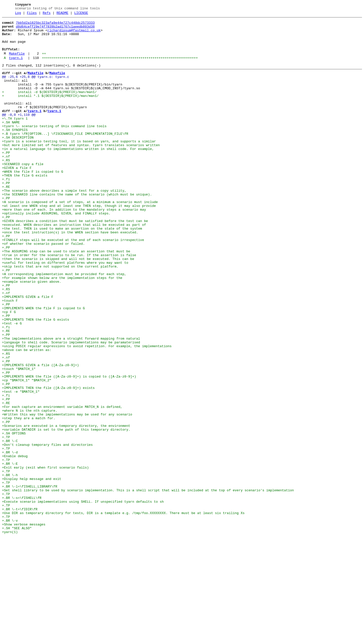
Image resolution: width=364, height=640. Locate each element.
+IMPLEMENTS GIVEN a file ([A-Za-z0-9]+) (40, 434)
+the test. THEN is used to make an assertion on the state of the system (72, 270)
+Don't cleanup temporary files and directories (47, 530)
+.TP (6, 521)
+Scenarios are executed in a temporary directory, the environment (66, 507)
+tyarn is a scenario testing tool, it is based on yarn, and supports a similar (79, 166)
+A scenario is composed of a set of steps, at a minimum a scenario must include (80, 238)
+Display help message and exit (32, 571)
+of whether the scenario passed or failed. (43, 289)
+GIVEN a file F (17, 197)
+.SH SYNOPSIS (15, 152)
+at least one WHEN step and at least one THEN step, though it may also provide (79, 243)
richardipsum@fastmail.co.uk (74, 34)
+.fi (6, 211)
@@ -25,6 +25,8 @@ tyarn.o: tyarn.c (36, 88)
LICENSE (81, 14)
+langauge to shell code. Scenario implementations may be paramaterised (71, 407)
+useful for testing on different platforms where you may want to (65, 311)
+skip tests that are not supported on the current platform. (60, 316)
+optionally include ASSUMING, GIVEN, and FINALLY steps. (56, 252)
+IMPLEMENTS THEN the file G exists (36, 380)
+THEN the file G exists (25, 207)
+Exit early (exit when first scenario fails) (45, 557)
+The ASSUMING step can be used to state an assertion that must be (66, 298)
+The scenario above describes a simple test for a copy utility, (64, 225)
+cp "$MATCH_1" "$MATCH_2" (27, 452)
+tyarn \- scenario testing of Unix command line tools (54, 147)
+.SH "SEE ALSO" (17, 630)
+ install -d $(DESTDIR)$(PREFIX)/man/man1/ (49, 106)
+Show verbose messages (24, 625)
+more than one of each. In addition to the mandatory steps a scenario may (74, 248)
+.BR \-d (10, 539)
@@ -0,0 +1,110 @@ (19, 134)
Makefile (17, 62)
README (62, 14)
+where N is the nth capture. (30, 489)
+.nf (6, 184)
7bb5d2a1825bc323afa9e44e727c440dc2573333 (55, 25)
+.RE (6, 220)
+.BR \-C (10, 525)
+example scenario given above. (32, 334)
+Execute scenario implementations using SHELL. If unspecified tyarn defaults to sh (83, 598)
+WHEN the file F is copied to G (33, 202)
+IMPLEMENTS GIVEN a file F (28, 352)
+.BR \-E (10, 553)
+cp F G (9, 370)
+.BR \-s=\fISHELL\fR (22, 593)
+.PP (6, 179)
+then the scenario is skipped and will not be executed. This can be (68, 307)
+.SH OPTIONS (14, 516)
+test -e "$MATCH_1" (21, 466)
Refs (47, 14)
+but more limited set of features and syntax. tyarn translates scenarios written (81, 170)
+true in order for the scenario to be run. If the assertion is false (69, 302)
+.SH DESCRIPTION (18, 161)
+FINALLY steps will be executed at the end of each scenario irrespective (73, 284)
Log (18, 14)
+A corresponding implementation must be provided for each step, (64, 325)
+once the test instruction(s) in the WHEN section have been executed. (70, 275)
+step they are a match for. (29, 498)
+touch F (10, 357)
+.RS (6, 188)
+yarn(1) (10, 634)
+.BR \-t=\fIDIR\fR (20, 607)
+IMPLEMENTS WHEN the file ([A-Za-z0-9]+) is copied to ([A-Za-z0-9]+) (69, 448)
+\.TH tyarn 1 (15, 138)
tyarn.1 (16, 67)
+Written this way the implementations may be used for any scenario (67, 493)
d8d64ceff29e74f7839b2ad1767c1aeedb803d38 (55, 30)
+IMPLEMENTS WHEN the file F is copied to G (43, 366)
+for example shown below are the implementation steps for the (62, 329)
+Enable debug (15, 543)
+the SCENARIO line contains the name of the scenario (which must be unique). (77, 229)
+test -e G (12, 384)
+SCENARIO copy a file (23, 193)
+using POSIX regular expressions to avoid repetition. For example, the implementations (87, 411)
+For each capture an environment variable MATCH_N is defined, (62, 484)
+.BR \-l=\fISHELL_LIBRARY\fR (30, 580)
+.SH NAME (11, 143)
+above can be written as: (27, 416)
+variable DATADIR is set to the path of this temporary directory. (66, 512)
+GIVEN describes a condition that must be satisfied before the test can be (75, 261)
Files (32, 14)
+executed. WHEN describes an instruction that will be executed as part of (74, 266)
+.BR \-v (10, 621)
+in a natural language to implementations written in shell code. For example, (78, 175)
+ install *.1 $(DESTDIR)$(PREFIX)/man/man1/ (50, 111)
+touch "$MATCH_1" (19, 439)
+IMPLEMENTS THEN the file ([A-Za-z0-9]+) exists (48, 461)
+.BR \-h (10, 566)
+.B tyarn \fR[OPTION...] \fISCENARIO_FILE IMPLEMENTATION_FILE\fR (65, 157)
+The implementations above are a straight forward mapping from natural (71, 402)
